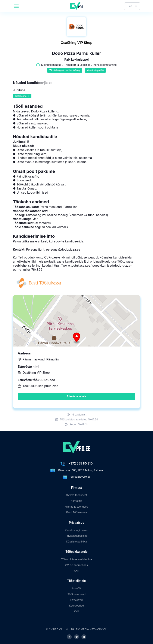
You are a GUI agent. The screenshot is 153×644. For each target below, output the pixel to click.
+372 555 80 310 (80, 463)
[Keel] (132, 6)
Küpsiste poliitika (76, 542)
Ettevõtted (76, 600)
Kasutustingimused (76, 530)
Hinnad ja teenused (76, 507)
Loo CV (76, 588)
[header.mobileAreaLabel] (16, 6)
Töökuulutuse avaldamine (77, 559)
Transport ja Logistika (77, 65)
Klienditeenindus (51, 65)
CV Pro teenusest (77, 495)
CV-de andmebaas (76, 565)
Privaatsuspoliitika (76, 536)
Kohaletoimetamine (105, 65)
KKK (76, 571)
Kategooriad (77, 606)
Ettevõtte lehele (76, 396)
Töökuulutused (76, 594)
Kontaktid (76, 501)
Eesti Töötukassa (76, 512)
